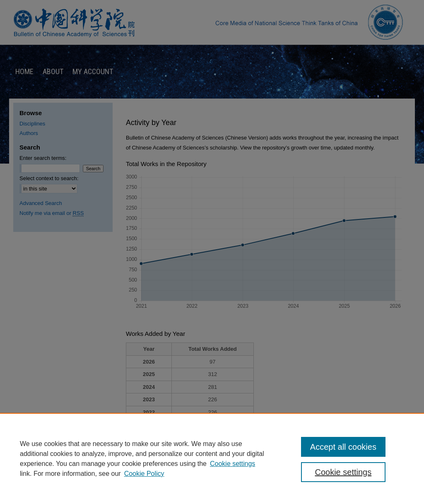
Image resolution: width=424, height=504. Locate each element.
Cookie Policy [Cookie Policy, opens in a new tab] (144, 474)
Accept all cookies (343, 447)
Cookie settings (232, 464)
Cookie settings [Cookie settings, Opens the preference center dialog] (343, 472)
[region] (212, 458)
